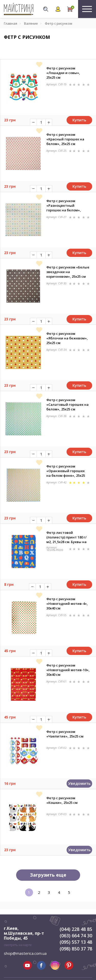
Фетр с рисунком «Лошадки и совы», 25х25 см (63, 73)
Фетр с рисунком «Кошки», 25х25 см (62, 800)
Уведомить (79, 783)
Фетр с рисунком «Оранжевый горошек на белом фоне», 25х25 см (66, 471)
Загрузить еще (48, 875)
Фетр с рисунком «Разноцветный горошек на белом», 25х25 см (64, 205)
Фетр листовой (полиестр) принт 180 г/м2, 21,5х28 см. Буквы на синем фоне (66, 537)
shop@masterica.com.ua (25, 953)
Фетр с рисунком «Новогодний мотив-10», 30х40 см (68, 670)
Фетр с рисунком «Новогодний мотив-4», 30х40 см (67, 604)
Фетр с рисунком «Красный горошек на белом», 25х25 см (65, 139)
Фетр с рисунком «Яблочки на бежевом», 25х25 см (67, 338)
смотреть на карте (18, 945)
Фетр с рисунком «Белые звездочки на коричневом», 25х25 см (68, 272)
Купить (79, 120)
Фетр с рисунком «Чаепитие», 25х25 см (65, 734)
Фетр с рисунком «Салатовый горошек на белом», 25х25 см (67, 404)
